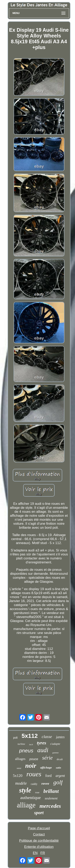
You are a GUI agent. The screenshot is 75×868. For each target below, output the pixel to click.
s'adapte (55, 744)
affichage (46, 768)
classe (47, 737)
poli (15, 738)
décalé (60, 759)
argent (60, 776)
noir (31, 766)
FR (43, 853)
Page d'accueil (39, 828)
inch (31, 744)
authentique (30, 798)
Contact (39, 834)
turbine (21, 744)
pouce (34, 759)
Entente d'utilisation (39, 847)
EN (35, 853)
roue (37, 792)
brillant (51, 791)
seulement (51, 798)
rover (45, 784)
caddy (34, 784)
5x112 (30, 736)
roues (34, 774)
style (25, 790)
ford (48, 776)
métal (19, 768)
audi (43, 750)
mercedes (50, 806)
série (47, 758)
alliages (20, 759)
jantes (60, 737)
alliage (26, 805)
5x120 (18, 776)
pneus (26, 751)
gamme (56, 753)
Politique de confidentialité (39, 841)
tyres (41, 743)
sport (39, 813)
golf (58, 782)
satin (58, 768)
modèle (21, 783)
